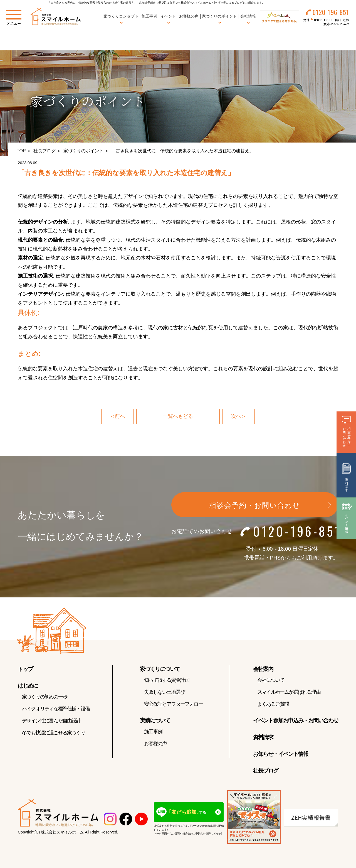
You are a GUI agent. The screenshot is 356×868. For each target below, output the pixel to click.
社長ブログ (44, 151)
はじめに (28, 686)
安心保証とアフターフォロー (173, 704)
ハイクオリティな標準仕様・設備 (56, 709)
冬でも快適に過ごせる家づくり (54, 733)
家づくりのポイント (83, 151)
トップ (25, 669)
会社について (271, 680)
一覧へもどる (178, 416)
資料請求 (263, 737)
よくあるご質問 (273, 704)
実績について (155, 720)
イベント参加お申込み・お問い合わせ (296, 720)
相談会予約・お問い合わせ (255, 505)
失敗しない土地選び (164, 692)
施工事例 (149, 16)
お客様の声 (189, 16)
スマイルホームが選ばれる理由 (289, 692)
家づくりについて (160, 669)
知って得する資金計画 (167, 680)
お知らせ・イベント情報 (281, 754)
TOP (21, 151)
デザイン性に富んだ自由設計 (51, 721)
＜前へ (117, 416)
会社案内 (263, 669)
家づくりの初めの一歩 (44, 697)
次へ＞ (239, 416)
